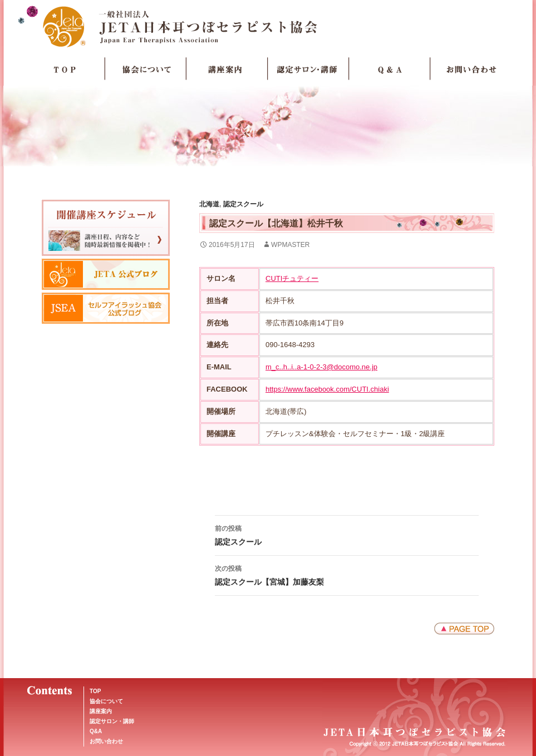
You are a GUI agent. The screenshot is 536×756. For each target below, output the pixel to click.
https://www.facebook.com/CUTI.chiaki (327, 389)
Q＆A (390, 69)
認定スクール (243, 204)
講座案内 (227, 69)
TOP (65, 69)
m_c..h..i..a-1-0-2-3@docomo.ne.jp (321, 367)
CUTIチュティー (292, 278)
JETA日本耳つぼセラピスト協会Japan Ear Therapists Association (268, 26)
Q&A (96, 731)
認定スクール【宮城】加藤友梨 (347, 574)
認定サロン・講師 (308, 69)
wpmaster (290, 245)
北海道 (209, 204)
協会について (146, 69)
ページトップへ (464, 629)
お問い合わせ (471, 69)
